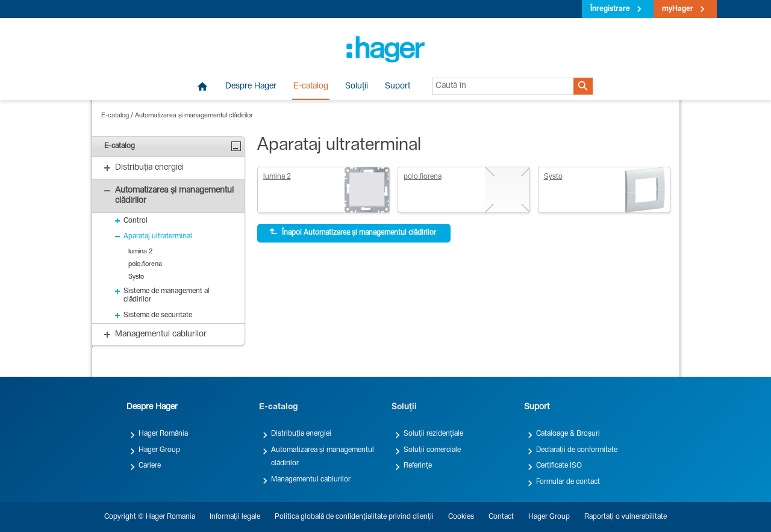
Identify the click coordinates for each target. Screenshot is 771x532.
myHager (678, 9)
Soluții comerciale (432, 450)
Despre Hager (251, 87)
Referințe (418, 466)
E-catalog (311, 87)
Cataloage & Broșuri (568, 434)
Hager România (163, 434)
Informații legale (235, 517)
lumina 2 (277, 177)
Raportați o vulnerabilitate (626, 517)
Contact (501, 517)
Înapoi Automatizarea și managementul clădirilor (353, 232)
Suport (398, 87)
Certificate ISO (559, 466)
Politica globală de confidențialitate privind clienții (354, 517)
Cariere (150, 466)
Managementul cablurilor (311, 480)
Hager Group (159, 450)
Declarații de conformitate (577, 450)
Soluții (357, 87)
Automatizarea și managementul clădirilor (194, 116)
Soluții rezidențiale (433, 434)
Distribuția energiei (301, 434)
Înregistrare (610, 9)
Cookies (461, 517)
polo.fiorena (423, 177)
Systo (553, 177)
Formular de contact (568, 482)
